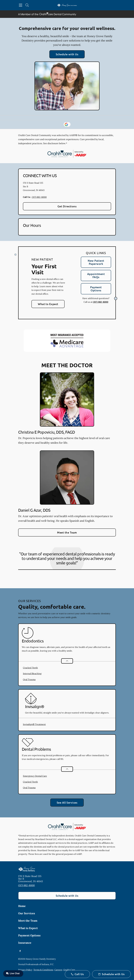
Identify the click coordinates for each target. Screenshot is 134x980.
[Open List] (67, 661)
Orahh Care (69, 970)
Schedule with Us (67, 54)
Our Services (27, 913)
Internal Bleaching (32, 673)
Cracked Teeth (30, 668)
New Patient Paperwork (96, 262)
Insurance (25, 943)
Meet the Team (67, 532)
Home (22, 906)
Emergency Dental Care (35, 776)
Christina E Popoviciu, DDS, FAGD (47, 432)
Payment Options (96, 289)
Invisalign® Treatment (34, 724)
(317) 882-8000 (39, 197)
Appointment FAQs (96, 275)
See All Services (67, 802)
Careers (58, 970)
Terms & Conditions (43, 970)
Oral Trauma (29, 679)
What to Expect (48, 304)
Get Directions (67, 206)
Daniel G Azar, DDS (34, 510)
